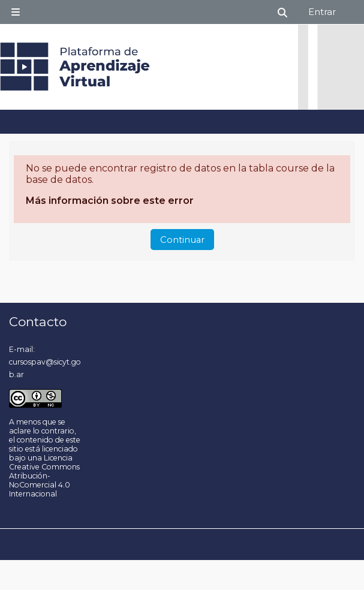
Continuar (182, 240)
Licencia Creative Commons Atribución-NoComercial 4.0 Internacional (44, 476)
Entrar (322, 12)
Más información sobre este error (110, 201)
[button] (283, 12)
